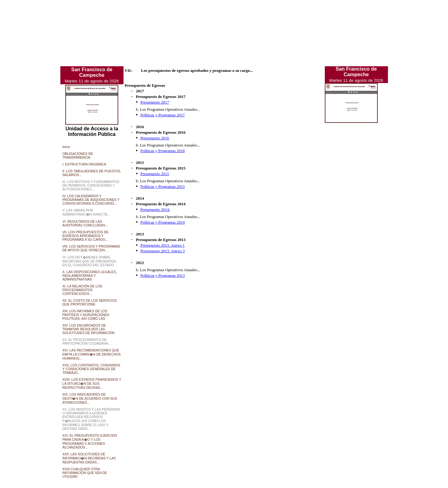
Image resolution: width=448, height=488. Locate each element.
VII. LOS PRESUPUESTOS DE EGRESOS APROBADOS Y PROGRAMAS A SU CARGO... (86, 236)
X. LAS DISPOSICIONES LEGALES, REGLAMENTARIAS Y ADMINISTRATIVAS (90, 276)
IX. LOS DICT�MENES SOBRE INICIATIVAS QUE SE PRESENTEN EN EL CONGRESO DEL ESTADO (89, 261)
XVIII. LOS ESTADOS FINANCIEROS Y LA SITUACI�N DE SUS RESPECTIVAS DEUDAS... (92, 383)
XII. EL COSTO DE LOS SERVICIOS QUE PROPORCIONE (90, 302)
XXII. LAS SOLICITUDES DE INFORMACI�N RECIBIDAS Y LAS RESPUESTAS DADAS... (89, 458)
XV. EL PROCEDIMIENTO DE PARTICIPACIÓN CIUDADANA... (87, 342)
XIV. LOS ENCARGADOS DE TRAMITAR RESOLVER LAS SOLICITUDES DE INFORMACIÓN (89, 329)
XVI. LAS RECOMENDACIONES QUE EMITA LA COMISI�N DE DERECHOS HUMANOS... (92, 354)
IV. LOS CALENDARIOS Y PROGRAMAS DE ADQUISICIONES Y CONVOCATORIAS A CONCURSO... (91, 200)
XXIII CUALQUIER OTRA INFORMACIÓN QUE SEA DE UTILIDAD (85, 473)
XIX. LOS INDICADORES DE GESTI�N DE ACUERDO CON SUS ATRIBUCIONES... (90, 398)
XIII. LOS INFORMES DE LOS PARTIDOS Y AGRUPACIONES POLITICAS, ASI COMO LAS (86, 315)
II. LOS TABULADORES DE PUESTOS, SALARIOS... (92, 173)
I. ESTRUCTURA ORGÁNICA (84, 164)
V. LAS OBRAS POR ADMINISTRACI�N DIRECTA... (86, 212)
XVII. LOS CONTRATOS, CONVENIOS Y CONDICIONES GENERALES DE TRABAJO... (91, 369)
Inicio (66, 147)
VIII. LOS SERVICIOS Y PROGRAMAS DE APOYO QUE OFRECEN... (91, 248)
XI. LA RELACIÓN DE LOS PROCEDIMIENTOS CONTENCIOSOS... (82, 290)
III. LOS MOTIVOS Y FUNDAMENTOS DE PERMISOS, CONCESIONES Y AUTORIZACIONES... (91, 185)
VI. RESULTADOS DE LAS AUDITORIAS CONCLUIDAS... (85, 223)
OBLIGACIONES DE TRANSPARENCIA (78, 156)
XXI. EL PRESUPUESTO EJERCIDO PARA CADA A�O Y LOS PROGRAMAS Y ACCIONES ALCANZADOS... (90, 441)
